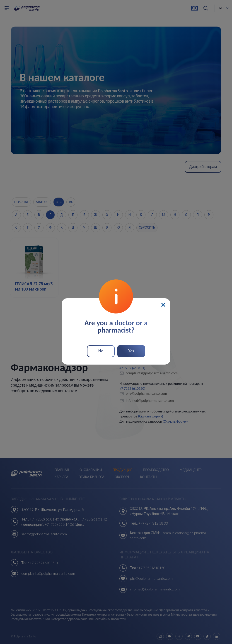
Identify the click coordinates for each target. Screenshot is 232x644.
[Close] (163, 303)
